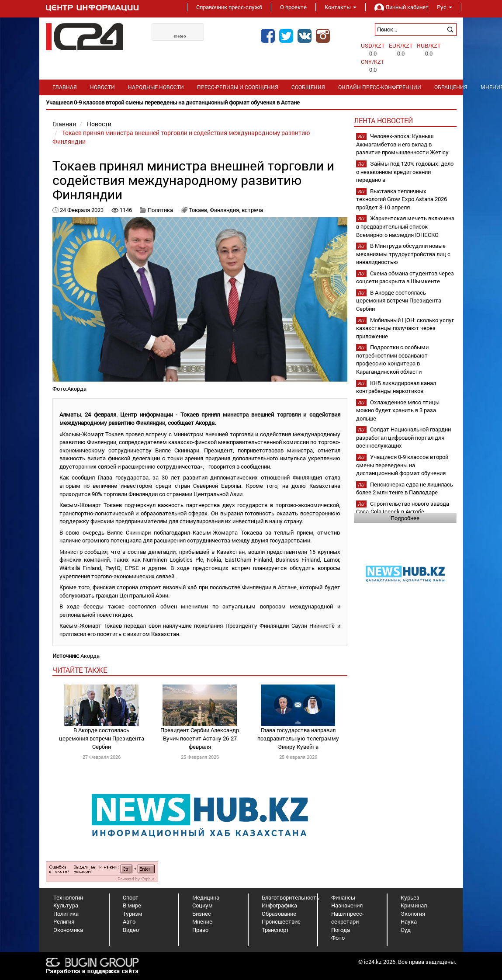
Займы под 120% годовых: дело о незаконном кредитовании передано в (405, 172)
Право (200, 930)
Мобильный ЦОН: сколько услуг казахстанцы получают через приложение (405, 328)
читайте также (80, 670)
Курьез (410, 897)
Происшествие (281, 921)
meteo (180, 36)
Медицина (206, 897)
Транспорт (275, 930)
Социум (203, 905)
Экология (413, 914)
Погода (341, 930)
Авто (129, 921)
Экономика (68, 930)
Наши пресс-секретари (348, 918)
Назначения (347, 905)
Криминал (414, 905)
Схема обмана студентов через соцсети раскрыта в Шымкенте (405, 277)
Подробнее (405, 518)
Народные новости (156, 87)
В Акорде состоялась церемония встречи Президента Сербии (102, 738)
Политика (160, 210)
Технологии (68, 897)
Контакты (341, 7)
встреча (252, 210)
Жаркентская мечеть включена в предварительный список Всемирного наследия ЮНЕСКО (405, 226)
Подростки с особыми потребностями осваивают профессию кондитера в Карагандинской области (392, 359)
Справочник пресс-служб (229, 7)
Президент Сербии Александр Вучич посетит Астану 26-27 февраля (200, 738)
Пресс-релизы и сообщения (238, 87)
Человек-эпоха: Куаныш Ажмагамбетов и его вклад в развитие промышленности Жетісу (402, 144)
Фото (338, 938)
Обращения (451, 87)
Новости (102, 87)
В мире (132, 905)
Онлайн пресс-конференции (380, 87)
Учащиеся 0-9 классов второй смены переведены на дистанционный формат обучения (402, 465)
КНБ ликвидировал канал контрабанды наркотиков (396, 387)
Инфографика (279, 905)
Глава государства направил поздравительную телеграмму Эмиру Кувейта (298, 738)
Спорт (131, 897)
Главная (65, 87)
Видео (131, 930)
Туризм (133, 914)
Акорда (90, 656)
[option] (251, 103)
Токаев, (199, 210)
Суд (406, 930)
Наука (409, 921)
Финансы (343, 897)
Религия (64, 921)
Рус (445, 7)
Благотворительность (291, 897)
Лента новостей (383, 120)
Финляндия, (226, 210)
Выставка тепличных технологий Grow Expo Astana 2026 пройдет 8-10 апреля (402, 199)
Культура (66, 905)
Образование (279, 914)
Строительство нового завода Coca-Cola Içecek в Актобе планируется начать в (403, 512)
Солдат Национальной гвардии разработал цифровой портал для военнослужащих (403, 437)
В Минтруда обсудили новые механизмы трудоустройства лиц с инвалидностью (403, 254)
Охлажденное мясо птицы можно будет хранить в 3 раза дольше (398, 410)
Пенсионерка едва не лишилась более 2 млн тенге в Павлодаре (405, 488)
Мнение (202, 921)
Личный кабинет (397, 7)
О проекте (293, 7)
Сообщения (308, 87)
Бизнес (202, 914)
